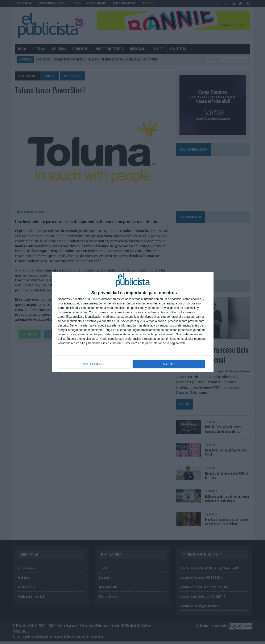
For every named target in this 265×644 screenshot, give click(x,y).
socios (96, 299)
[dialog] (133, 322)
